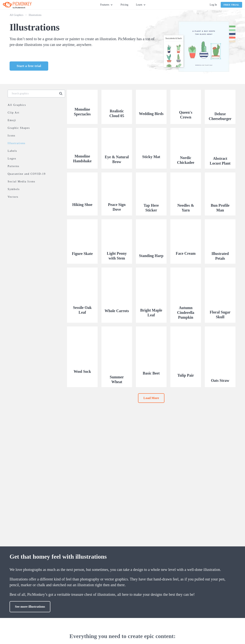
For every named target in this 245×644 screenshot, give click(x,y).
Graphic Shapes (19, 128)
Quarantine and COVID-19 (27, 174)
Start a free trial (29, 66)
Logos (12, 159)
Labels (12, 151)
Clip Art (14, 113)
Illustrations (17, 143)
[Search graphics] (33, 94)
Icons (11, 136)
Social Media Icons (21, 182)
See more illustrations (30, 607)
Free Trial (231, 5)
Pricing (124, 5)
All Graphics (16, 15)
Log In (213, 5)
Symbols (14, 189)
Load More (151, 398)
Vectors (13, 197)
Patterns (13, 166)
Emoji (12, 120)
